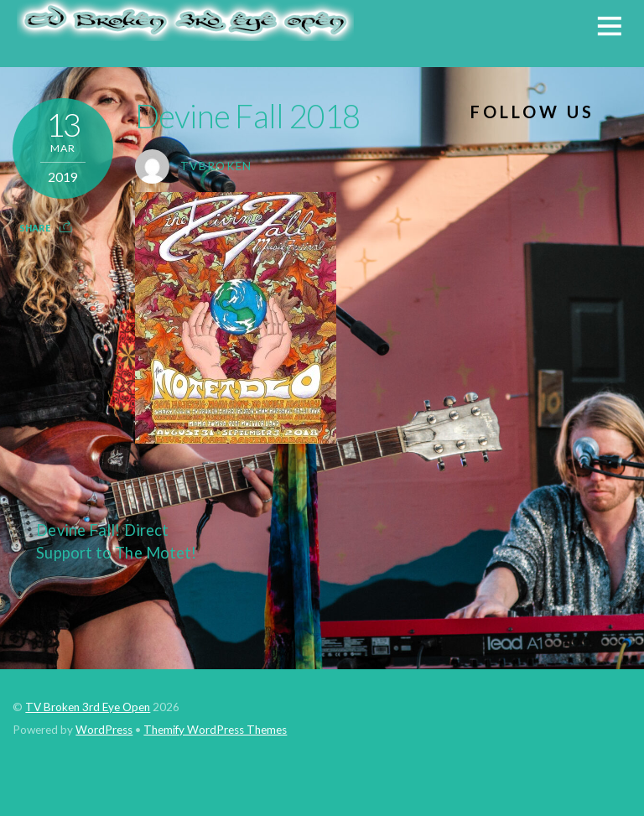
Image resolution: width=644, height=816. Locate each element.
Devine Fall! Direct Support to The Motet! (104, 541)
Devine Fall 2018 (248, 116)
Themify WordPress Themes (215, 730)
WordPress (104, 730)
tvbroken (216, 166)
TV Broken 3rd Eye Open (88, 707)
